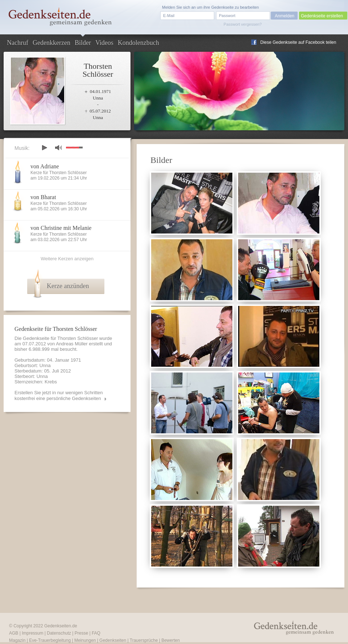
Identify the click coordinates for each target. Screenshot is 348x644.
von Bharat (43, 197)
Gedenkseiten (113, 640)
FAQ (96, 633)
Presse (81, 633)
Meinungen (85, 640)
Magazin (17, 640)
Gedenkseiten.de (61, 626)
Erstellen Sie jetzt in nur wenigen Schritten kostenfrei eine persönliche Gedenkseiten (59, 395)
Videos (104, 43)
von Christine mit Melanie (61, 228)
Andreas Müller (72, 344)
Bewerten (171, 640)
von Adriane (45, 166)
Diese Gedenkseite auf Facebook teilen (298, 42)
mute (58, 148)
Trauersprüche (144, 640)
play (44, 148)
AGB (14, 633)
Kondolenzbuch (138, 43)
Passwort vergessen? (243, 24)
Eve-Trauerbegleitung (50, 640)
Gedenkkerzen (51, 43)
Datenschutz (59, 633)
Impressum (32, 633)
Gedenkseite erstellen (322, 16)
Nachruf (18, 43)
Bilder (83, 43)
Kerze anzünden (68, 286)
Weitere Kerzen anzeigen (67, 259)
